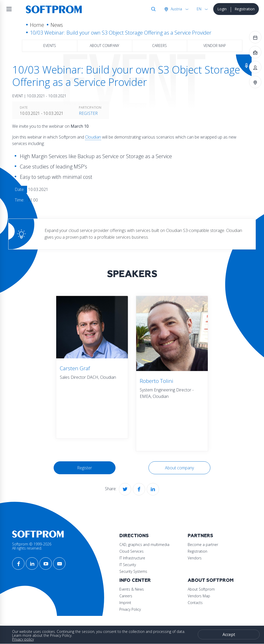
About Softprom (211, 580)
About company (104, 46)
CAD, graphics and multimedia (144, 545)
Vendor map (215, 46)
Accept (229, 634)
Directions (134, 536)
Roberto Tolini (156, 381)
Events (50, 46)
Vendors (195, 558)
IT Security (128, 565)
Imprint (125, 603)
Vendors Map (199, 596)
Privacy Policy (130, 609)
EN (199, 9)
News (57, 25)
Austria (176, 9)
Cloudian (93, 137)
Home (37, 25)
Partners (200, 536)
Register (88, 113)
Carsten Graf (75, 368)
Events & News (132, 589)
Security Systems (133, 571)
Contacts (195, 603)
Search (152, 9)
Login (222, 9)
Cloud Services (131, 551)
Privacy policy (23, 639)
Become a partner (203, 545)
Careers (159, 46)
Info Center (135, 580)
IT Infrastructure (132, 558)
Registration (245, 9)
